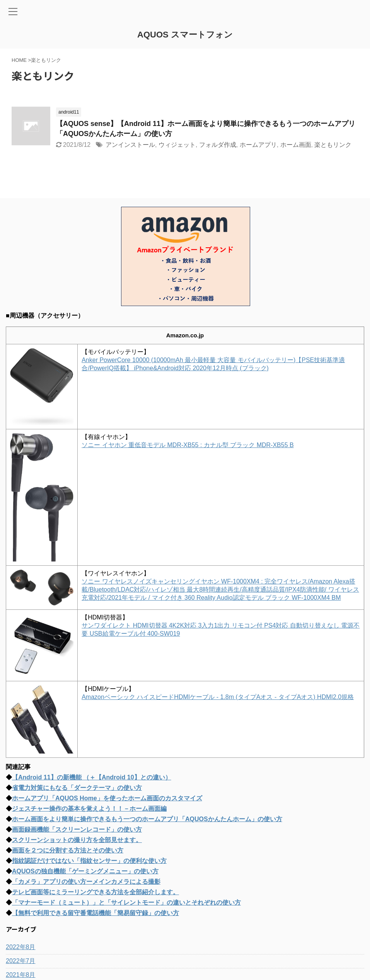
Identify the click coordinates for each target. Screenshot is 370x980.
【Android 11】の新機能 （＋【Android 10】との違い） (92, 777)
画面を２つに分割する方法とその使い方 (68, 850)
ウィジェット (177, 145)
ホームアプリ (258, 145)
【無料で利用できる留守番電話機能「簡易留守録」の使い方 (95, 913)
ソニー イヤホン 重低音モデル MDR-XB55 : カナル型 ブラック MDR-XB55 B (188, 445)
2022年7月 (21, 961)
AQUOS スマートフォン (185, 35)
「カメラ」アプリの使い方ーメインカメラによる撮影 (86, 882)
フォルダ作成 (218, 145)
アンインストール (130, 145)
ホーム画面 (296, 145)
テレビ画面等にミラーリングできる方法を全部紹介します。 (95, 892)
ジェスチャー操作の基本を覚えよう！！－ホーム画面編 (89, 809)
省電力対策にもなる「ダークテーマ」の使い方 (77, 788)
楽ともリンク (333, 145)
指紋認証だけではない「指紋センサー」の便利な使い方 (89, 861)
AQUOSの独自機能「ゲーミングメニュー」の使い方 (85, 871)
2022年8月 (21, 947)
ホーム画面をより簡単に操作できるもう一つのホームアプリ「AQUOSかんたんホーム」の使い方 (147, 819)
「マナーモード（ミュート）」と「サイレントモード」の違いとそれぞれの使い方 (126, 903)
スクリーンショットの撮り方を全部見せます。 (77, 840)
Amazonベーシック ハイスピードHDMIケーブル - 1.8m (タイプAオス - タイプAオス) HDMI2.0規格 (218, 697)
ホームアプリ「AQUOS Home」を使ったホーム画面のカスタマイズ (107, 798)
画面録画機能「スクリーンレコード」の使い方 (77, 829)
